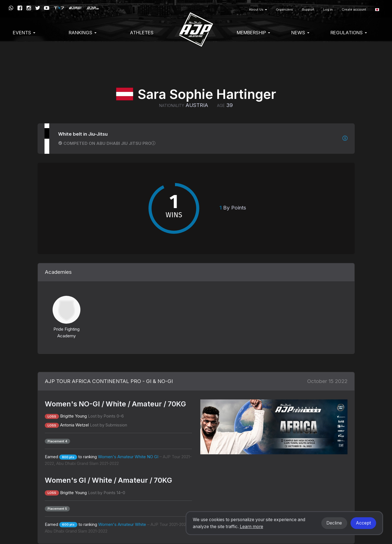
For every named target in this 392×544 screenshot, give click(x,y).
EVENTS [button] (24, 33)
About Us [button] (258, 9)
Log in (328, 9)
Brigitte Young (73, 416)
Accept (363, 523)
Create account (354, 9)
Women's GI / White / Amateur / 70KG (109, 480)
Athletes (142, 33)
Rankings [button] (83, 33)
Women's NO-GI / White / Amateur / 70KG (115, 404)
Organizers (284, 9)
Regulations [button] (349, 33)
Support (308, 9)
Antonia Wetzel (74, 425)
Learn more (252, 527)
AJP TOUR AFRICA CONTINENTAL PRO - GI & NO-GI (109, 381)
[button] (377, 10)
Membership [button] (253, 33)
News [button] (300, 33)
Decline (334, 523)
